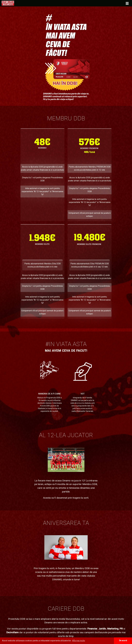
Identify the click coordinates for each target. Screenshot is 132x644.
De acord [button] (123, 641)
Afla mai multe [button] (79, 641)
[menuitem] (8, 3)
